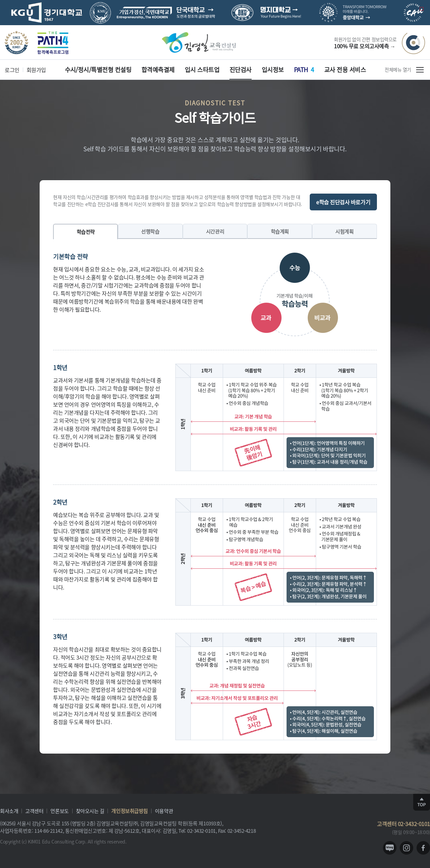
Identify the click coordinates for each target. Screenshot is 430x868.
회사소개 (9, 811)
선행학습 (150, 231)
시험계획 (344, 231)
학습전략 (86, 232)
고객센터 (34, 811)
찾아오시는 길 (90, 811)
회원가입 (36, 70)
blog (390, 848)
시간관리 (215, 231)
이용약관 (164, 811)
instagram (406, 848)
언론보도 (59, 811)
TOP (422, 802)
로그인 (12, 70)
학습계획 (280, 231)
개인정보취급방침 (129, 811)
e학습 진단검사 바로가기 (343, 202)
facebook (423, 848)
